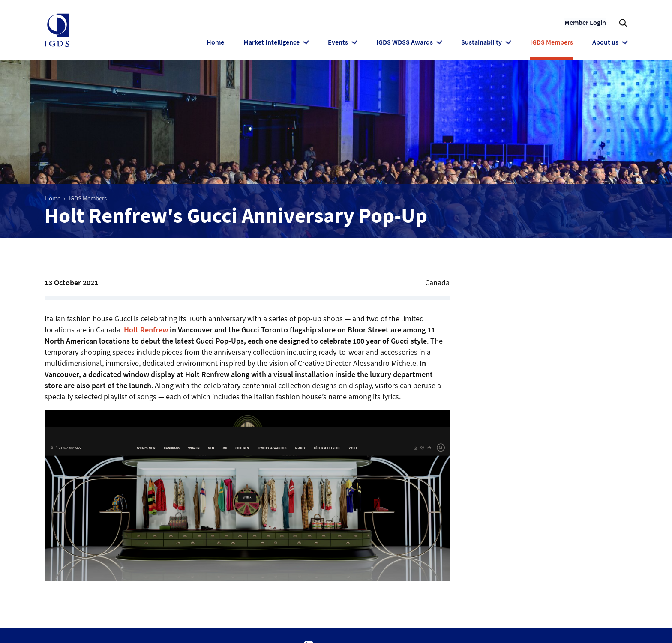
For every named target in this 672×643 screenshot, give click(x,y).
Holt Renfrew (146, 330)
